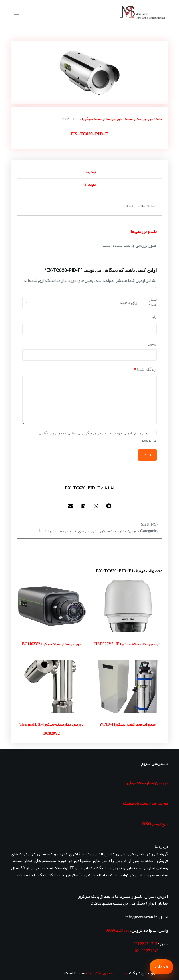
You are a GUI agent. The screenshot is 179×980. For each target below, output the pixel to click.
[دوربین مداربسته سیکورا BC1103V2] (52, 606)
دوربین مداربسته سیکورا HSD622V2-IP (127, 644)
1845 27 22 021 (147, 951)
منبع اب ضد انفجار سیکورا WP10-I (127, 724)
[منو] (16, 13)
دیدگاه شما (145, 370)
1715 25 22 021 (145, 944)
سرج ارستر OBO (155, 824)
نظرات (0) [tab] (90, 185)
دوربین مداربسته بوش (148, 783)
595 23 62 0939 (117, 930)
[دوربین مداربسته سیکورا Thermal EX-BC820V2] (52, 686)
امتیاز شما (153, 302)
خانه (159, 119)
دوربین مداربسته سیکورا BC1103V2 (52, 644)
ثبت (147, 455)
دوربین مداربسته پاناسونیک (146, 803)
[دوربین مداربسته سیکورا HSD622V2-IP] (128, 606)
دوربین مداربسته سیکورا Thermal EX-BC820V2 (52, 729)
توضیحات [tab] (89, 172)
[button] (109, 506)
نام (154, 317)
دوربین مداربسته (139, 119)
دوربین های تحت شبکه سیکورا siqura (67, 531)
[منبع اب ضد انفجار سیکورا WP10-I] (128, 686)
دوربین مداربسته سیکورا (102, 119)
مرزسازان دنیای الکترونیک (107, 973)
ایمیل (152, 344)
